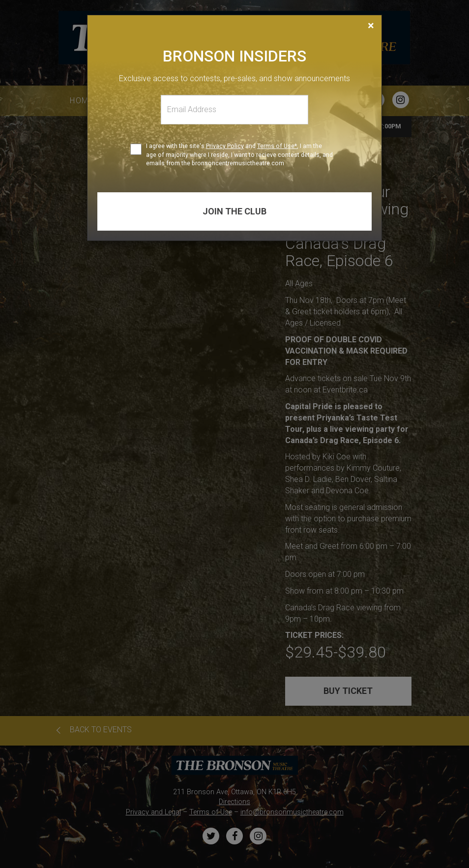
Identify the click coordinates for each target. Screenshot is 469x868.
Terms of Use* (277, 146)
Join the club (234, 211)
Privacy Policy (225, 146)
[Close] (371, 26)
